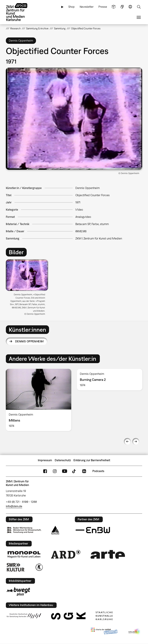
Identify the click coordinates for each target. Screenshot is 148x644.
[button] (74, 119)
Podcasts (98, 471)
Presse (103, 7)
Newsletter (87, 7)
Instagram (55, 471)
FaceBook (45, 471)
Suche (139, 7)
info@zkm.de (14, 506)
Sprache (130, 7)
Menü (139, 17)
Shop (72, 7)
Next (136, 441)
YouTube (65, 471)
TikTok (74, 471)
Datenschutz (63, 460)
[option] (28, 289)
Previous (127, 441)
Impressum (45, 460)
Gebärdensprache (122, 7)
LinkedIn (84, 471)
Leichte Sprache (114, 7)
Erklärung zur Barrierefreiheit (92, 460)
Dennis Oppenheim (29, 341)
